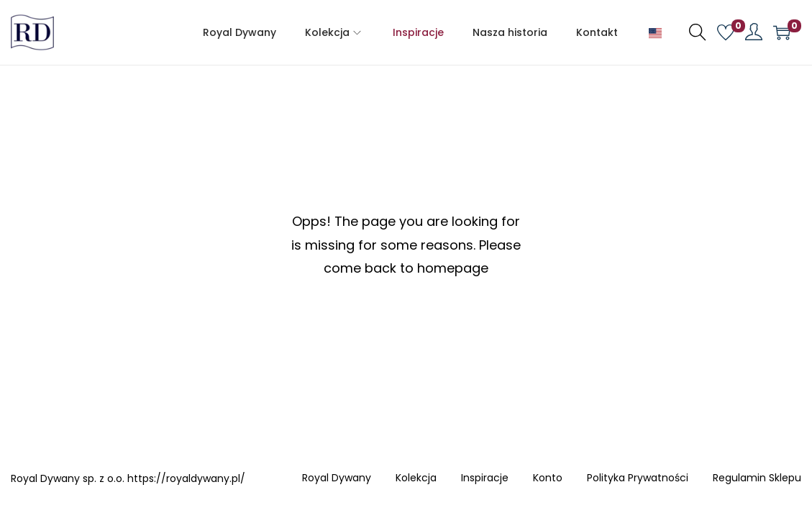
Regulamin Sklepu (757, 478)
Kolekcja (416, 478)
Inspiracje (485, 478)
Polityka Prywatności (638, 478)
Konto (548, 478)
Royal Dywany (337, 478)
